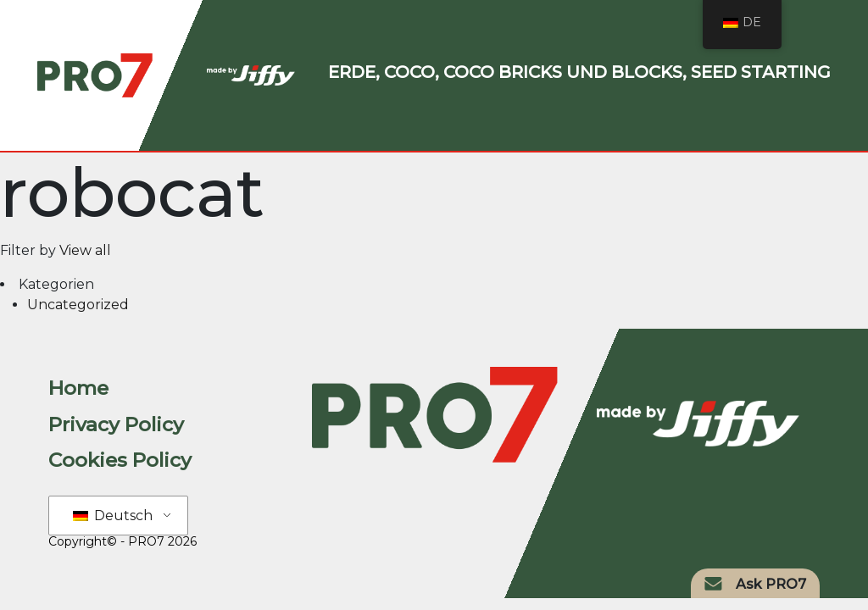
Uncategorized (78, 305)
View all (85, 250)
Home (78, 388)
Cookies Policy (120, 460)
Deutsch (113, 516)
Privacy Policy (116, 424)
